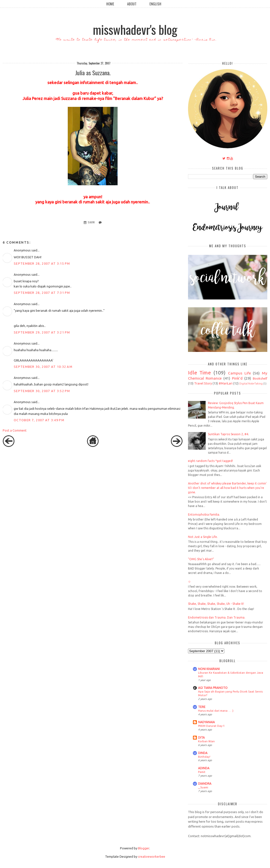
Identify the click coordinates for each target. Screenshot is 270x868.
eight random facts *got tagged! (210, 461)
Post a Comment (15, 430)
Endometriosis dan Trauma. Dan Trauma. (217, 617)
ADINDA (204, 768)
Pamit (202, 772)
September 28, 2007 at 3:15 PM (42, 263)
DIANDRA (205, 784)
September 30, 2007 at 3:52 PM (42, 391)
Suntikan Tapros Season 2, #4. (228, 434)
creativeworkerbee (152, 856)
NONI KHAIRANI (209, 669)
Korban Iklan (206, 741)
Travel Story (203, 383)
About (132, 4)
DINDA (203, 753)
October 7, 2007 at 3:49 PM (39, 420)
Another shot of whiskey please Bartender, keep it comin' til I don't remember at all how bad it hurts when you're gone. (227, 488)
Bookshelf (260, 378)
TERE (202, 707)
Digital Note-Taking (251, 384)
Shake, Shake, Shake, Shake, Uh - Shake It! (216, 604)
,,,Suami (203, 787)
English (155, 4)
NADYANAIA (206, 722)
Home (110, 4)
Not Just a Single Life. (203, 537)
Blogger (144, 848)
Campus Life (239, 373)
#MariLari (226, 383)
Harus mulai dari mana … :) (216, 711)
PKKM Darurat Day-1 (211, 726)
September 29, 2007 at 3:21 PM (42, 332)
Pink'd (237, 378)
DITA (201, 738)
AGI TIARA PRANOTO (213, 688)
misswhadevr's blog (135, 29)
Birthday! (204, 757)
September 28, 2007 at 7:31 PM (42, 293)
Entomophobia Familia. (204, 515)
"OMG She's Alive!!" (201, 559)
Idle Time (200, 373)
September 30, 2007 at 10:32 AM (43, 367)
